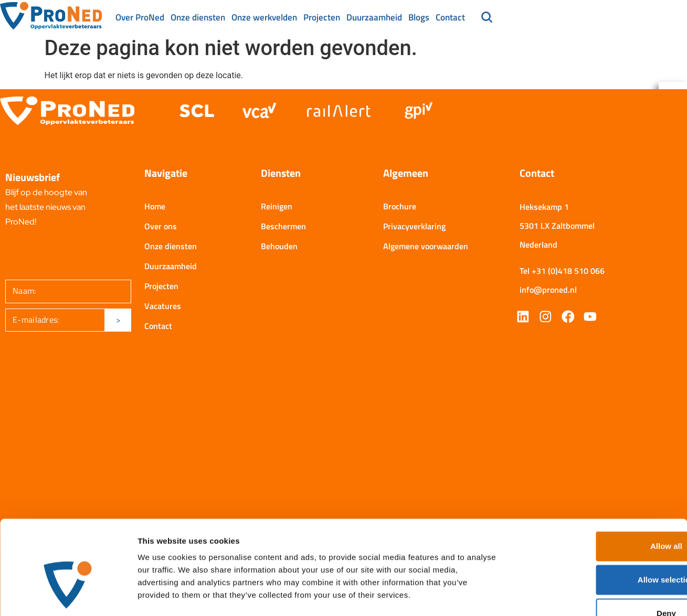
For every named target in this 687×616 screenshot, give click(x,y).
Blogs (419, 17)
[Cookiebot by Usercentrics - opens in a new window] (68, 596)
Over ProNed (140, 17)
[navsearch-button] (487, 19)
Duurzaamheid (374, 17)
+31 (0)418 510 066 (568, 272)
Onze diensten (198, 17)
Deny (600, 547)
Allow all (600, 480)
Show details (551, 595)
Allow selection (599, 513)
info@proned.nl (548, 291)
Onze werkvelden (264, 17)
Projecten (322, 17)
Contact (450, 17)
